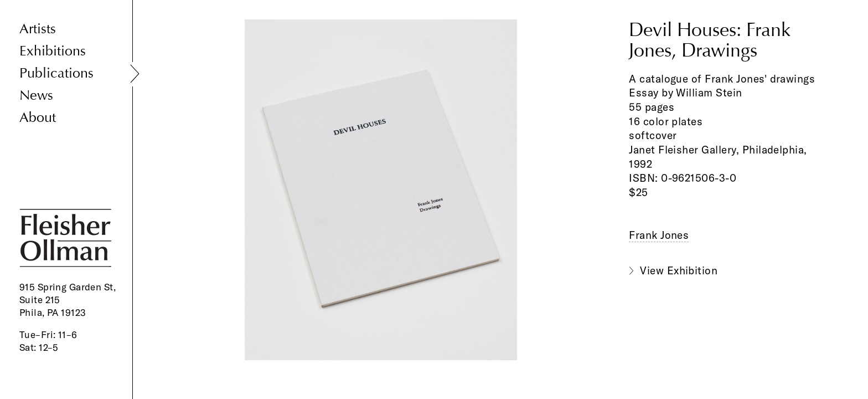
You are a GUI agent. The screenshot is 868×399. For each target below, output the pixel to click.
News (36, 96)
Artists (38, 29)
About (38, 118)
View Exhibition (679, 270)
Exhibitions (53, 51)
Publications (56, 73)
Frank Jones (659, 235)
